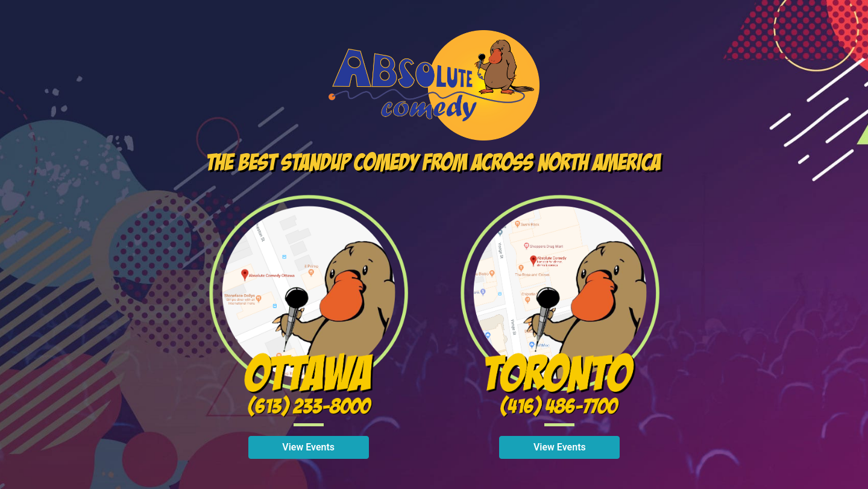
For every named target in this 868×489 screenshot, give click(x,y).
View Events (308, 447)
